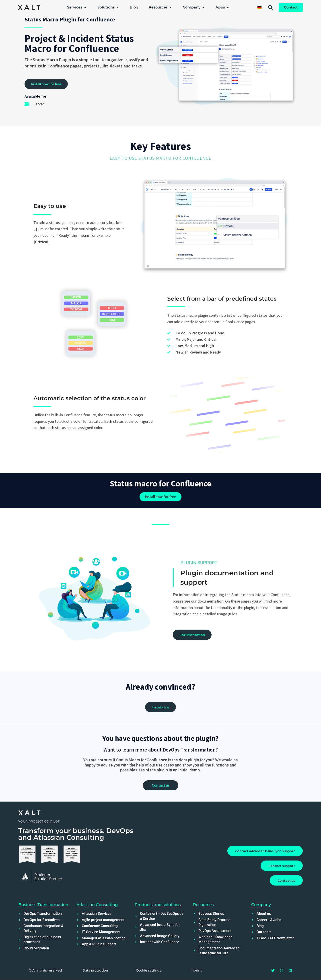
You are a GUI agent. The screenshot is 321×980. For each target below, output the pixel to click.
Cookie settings (149, 971)
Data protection (95, 971)
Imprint (196, 971)
